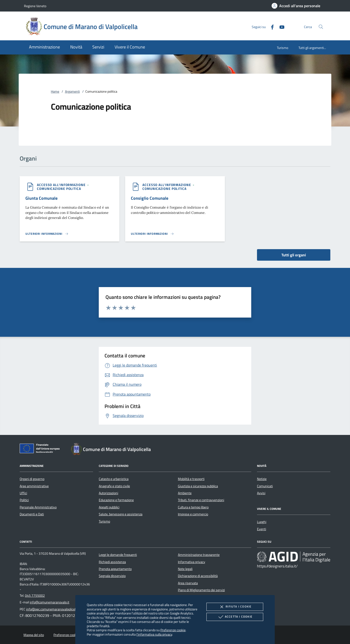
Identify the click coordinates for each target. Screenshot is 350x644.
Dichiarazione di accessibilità (198, 576)
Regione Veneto (35, 6)
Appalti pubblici (109, 507)
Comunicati (265, 486)
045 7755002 (35, 596)
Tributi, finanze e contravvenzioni (201, 500)
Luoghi (262, 522)
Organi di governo (32, 479)
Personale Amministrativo (38, 507)
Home (55, 91)
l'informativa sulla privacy (154, 634)
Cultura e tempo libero (193, 507)
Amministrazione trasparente (199, 555)
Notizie (262, 479)
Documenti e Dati (32, 514)
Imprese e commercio (193, 514)
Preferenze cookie (173, 630)
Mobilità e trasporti (191, 479)
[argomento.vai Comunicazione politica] (59, 189)
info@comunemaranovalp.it (50, 602)
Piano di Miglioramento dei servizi (201, 590)
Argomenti (72, 91)
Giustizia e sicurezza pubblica (198, 486)
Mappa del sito (34, 635)
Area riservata (188, 583)
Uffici (23, 493)
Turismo (283, 48)
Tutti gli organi (294, 255)
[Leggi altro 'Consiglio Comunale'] (152, 234)
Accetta (235, 617)
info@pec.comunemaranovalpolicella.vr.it (55, 609)
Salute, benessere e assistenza (121, 514)
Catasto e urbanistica (114, 479)
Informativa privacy (192, 562)
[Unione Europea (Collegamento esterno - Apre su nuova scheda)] (41, 449)
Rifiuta (235, 607)
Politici (24, 500)
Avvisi (261, 493)
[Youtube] (280, 27)
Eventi (262, 529)
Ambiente (185, 493)
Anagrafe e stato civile (114, 486)
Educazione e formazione (116, 500)
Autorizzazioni (108, 493)
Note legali (185, 569)
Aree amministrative (34, 486)
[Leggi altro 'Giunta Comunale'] (47, 234)
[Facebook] (270, 27)
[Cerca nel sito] (321, 27)
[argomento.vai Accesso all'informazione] (62, 185)
